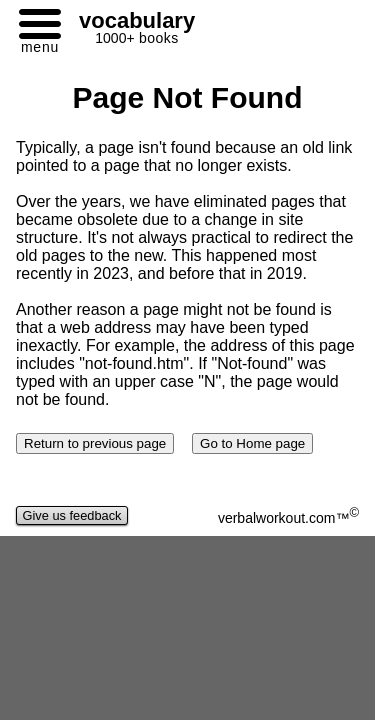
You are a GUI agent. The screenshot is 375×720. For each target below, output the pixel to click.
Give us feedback (72, 515)
